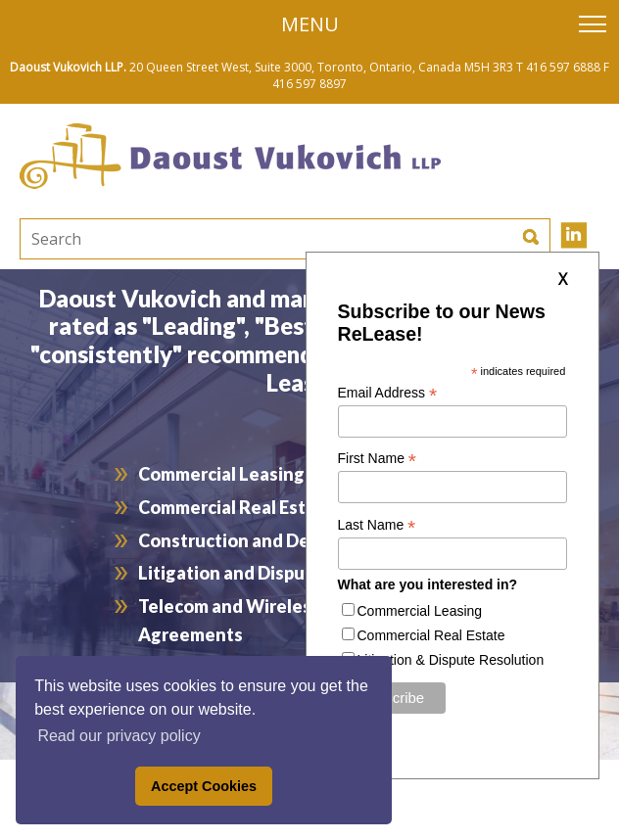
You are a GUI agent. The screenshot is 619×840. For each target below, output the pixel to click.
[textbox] (191, 239)
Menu (310, 24)
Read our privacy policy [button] (119, 736)
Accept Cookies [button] (204, 786)
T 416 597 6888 (558, 67)
